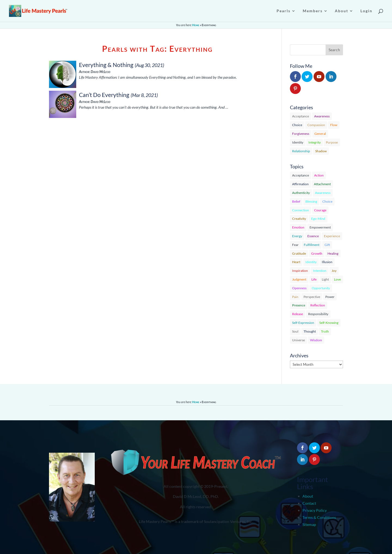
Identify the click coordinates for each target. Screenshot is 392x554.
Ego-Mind (318, 219)
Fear (295, 245)
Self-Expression (303, 323)
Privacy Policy (315, 510)
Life (314, 279)
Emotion (298, 227)
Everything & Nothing (106, 65)
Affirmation (300, 184)
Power (330, 297)
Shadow (321, 151)
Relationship (301, 151)
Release (298, 314)
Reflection (318, 305)
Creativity (299, 219)
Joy (334, 271)
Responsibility (318, 314)
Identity (298, 142)
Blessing (311, 201)
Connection (301, 210)
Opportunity (321, 288)
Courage (320, 210)
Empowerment (320, 227)
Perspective (312, 297)
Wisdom (316, 340)
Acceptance (301, 116)
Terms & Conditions (319, 517)
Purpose (332, 142)
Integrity (315, 142)
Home (196, 25)
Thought (310, 331)
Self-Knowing (329, 323)
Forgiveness (301, 134)
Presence (299, 305)
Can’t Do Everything (104, 95)
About (308, 496)
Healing (333, 253)
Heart (296, 262)
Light (325, 279)
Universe (298, 340)
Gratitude (299, 253)
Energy (297, 236)
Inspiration (300, 271)
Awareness (322, 116)
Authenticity (301, 193)
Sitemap (309, 524)
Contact (309, 503)
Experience (332, 236)
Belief (296, 201)
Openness (299, 288)
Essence (313, 236)
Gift (327, 245)
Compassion (316, 125)
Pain (295, 297)
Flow (334, 125)
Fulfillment (312, 245)
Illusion (327, 262)
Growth (317, 253)
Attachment (322, 184)
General (320, 134)
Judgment (299, 279)
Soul (295, 331)
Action (319, 175)
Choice (297, 125)
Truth (325, 331)
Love (337, 279)
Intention (320, 271)
